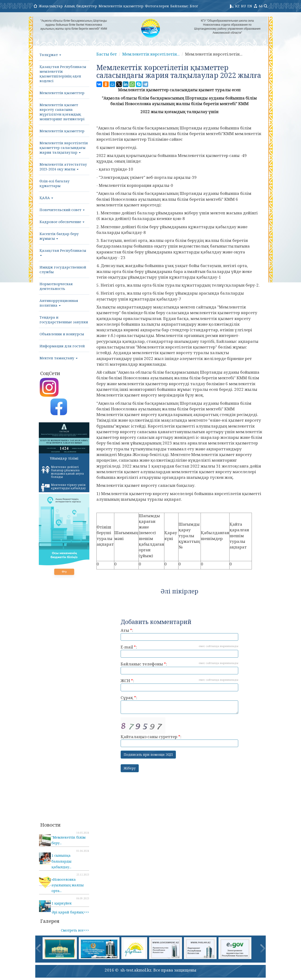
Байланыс (179, 6)
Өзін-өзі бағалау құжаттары (55, 183)
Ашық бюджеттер (81, 6)
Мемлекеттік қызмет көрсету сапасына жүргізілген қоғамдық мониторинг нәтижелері (62, 112)
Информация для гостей (62, 346)
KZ (237, 6)
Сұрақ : (179, 704)
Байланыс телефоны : (179, 668)
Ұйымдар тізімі (64, 458)
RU (244, 6)
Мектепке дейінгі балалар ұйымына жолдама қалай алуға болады (62, 472)
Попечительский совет (62, 210)
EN (250, 6)
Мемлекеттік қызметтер (121, 6)
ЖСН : (179, 685)
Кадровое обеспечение (62, 222)
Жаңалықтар (51, 6)
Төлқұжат (50, 55)
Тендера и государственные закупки (64, 320)
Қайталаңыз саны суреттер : (179, 732)
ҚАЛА (46, 198)
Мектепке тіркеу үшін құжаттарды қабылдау (63, 487)
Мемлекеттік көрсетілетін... (151, 54)
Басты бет (107, 54)
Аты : (179, 634)
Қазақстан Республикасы (63, 252)
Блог (194, 6)
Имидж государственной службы (63, 269)
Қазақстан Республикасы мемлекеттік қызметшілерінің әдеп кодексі (63, 74)
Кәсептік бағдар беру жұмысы (59, 236)
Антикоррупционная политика (59, 303)
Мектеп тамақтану (59, 358)
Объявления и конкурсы (62, 334)
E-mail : (179, 651)
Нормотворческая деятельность (56, 286)
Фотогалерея (157, 6)
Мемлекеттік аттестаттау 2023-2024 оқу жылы (63, 167)
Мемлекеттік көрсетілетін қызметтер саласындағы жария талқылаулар (64, 148)
